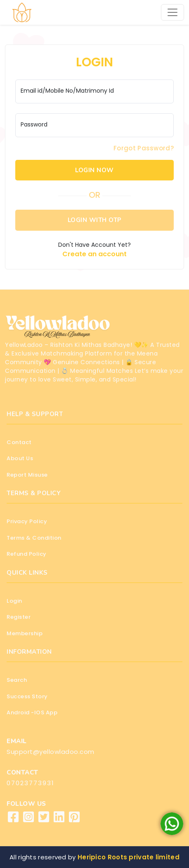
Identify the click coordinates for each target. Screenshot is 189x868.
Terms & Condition (34, 538)
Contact (19, 442)
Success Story (27, 696)
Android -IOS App (32, 712)
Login (14, 601)
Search (17, 680)
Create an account (94, 254)
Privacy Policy (27, 521)
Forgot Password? (144, 148)
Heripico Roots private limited (129, 857)
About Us (20, 458)
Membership (25, 633)
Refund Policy (27, 554)
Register (19, 617)
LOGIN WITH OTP (95, 220)
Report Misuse (27, 475)
